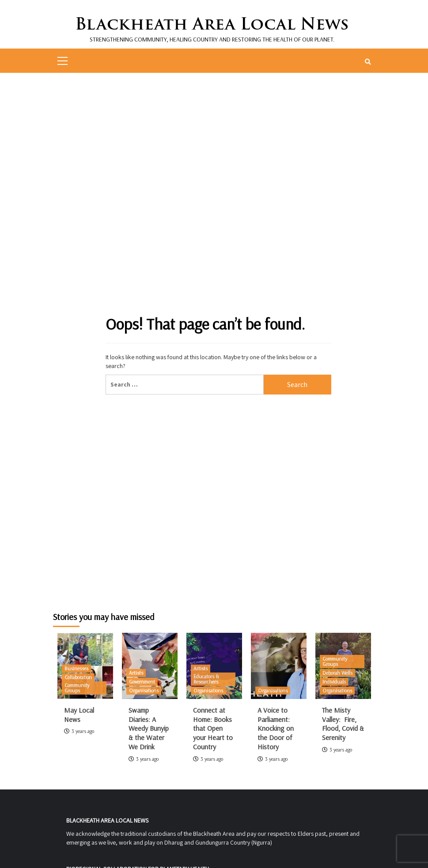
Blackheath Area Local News (212, 23)
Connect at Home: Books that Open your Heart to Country (213, 728)
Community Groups (77, 688)
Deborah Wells (337, 673)
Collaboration (78, 677)
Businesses (76, 668)
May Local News (79, 715)
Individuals (334, 682)
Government (142, 682)
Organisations (144, 690)
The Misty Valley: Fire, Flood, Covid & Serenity (343, 724)
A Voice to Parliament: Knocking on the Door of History (276, 728)
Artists (136, 673)
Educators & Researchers (206, 679)
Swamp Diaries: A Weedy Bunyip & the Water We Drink (149, 728)
